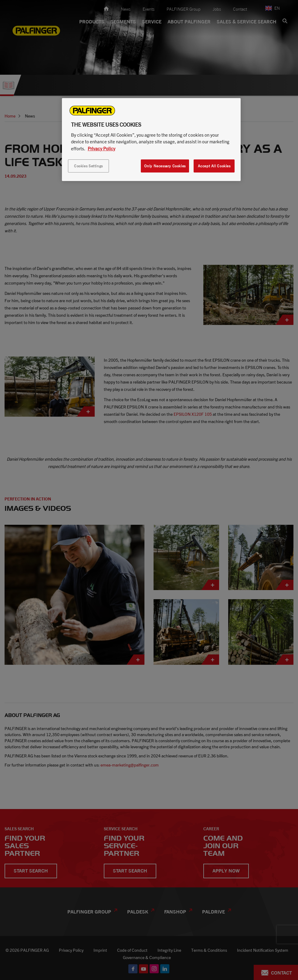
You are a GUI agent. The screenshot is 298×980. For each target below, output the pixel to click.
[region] (151, 140)
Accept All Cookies (214, 166)
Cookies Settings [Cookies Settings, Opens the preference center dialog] (88, 166)
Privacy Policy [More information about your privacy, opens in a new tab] (102, 149)
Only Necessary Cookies (165, 166)
